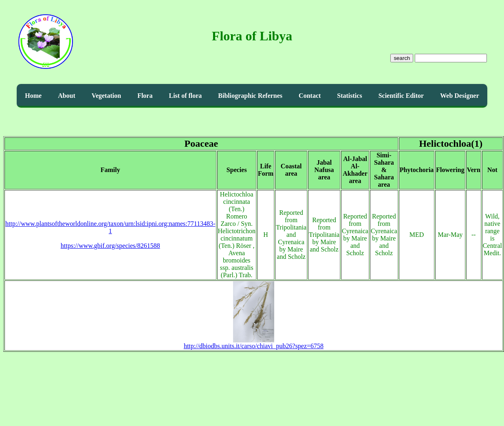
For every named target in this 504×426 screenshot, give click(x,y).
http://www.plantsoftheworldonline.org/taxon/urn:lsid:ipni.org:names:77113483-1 (110, 227)
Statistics (349, 96)
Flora (145, 96)
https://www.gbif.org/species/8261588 (110, 246)
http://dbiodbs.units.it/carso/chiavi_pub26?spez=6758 (254, 343)
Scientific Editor (401, 96)
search (402, 58)
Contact (310, 96)
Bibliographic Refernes (250, 96)
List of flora (185, 96)
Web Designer (460, 96)
